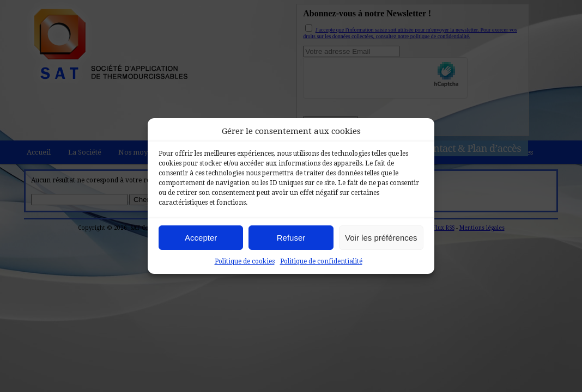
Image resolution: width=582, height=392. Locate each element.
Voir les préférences (381, 238)
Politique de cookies (245, 261)
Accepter (201, 238)
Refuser (291, 238)
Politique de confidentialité (321, 261)
